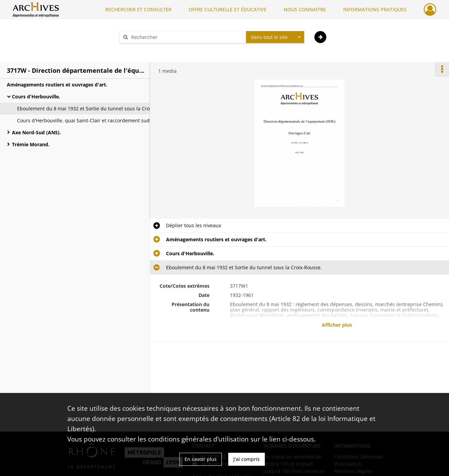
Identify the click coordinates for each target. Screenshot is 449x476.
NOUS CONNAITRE (305, 9)
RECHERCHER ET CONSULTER (138, 9)
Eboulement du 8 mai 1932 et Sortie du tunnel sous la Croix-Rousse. (85, 108)
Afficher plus (337, 325)
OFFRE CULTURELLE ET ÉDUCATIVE (228, 9)
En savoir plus (201, 459)
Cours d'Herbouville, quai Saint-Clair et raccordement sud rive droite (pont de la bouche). (85, 120)
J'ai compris (247, 459)
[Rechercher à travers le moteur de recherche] (186, 37)
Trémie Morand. (31, 144)
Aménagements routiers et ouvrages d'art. (57, 85)
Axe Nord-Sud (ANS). (36, 132)
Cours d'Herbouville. (36, 97)
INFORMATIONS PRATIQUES (375, 9)
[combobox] (275, 37)
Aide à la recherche (146, 49)
